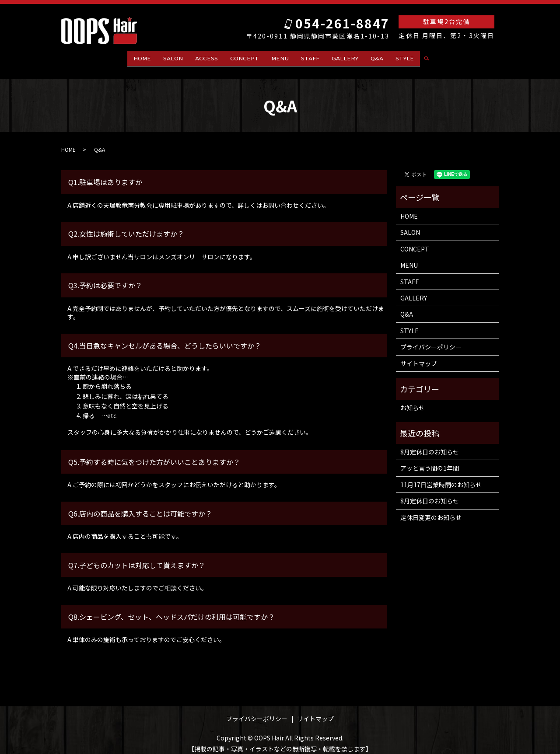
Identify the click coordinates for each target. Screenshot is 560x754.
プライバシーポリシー (431, 339)
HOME (142, 57)
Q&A (377, 57)
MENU (280, 57)
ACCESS (206, 57)
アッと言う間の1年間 (430, 461)
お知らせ (413, 400)
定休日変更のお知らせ (431, 510)
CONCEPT (245, 57)
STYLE (405, 57)
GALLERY (345, 57)
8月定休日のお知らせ (430, 444)
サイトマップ (419, 356)
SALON (173, 57)
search (430, 57)
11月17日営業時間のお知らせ (441, 477)
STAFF (310, 57)
